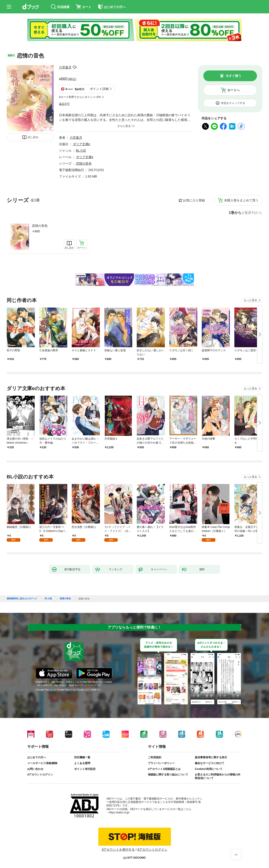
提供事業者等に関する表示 (211, 757)
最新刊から (253, 213)
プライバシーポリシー (161, 763)
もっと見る (250, 300)
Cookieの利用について (209, 769)
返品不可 (64, 104)
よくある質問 (82, 763)
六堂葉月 (65, 67)
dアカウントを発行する (118, 849)
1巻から (235, 213)
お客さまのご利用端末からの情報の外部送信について (218, 776)
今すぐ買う (233, 76)
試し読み (33, 137)
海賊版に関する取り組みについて (168, 775)
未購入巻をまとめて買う (241, 200)
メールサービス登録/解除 (42, 763)
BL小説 (81, 151)
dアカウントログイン (40, 775)
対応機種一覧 (82, 757)
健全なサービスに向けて (210, 763)
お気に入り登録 (194, 200)
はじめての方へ (37, 757)
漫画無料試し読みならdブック (22, 599)
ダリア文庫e (82, 144)
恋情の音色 (40, 226)
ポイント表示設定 (85, 769)
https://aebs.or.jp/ (119, 812)
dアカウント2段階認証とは (164, 769)
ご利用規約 (155, 757)
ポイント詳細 (99, 89)
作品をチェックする (233, 103)
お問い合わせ (35, 769)
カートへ (233, 90)
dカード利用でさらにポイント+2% (80, 97)
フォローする (75, 67)
